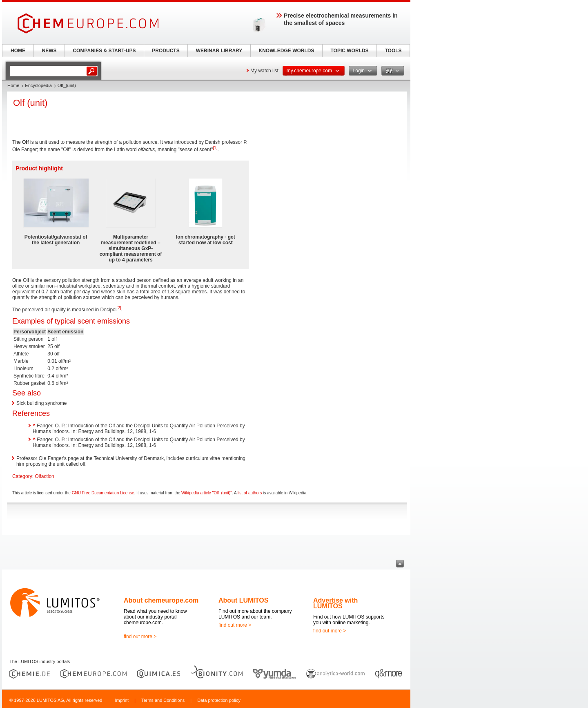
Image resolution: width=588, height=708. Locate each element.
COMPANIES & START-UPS (104, 51)
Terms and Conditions (163, 700)
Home (13, 85)
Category (22, 476)
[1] (215, 148)
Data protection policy (219, 700)
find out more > (140, 637)
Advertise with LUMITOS (335, 603)
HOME (18, 51)
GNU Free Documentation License (103, 493)
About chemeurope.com (161, 600)
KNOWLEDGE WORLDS (287, 51)
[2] (119, 308)
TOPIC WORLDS (349, 51)
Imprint (122, 700)
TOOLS (393, 51)
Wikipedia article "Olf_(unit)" (207, 493)
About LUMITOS (243, 600)
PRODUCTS (166, 51)
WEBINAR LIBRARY (219, 51)
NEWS (49, 51)
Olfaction (44, 476)
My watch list (264, 71)
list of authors (250, 493)
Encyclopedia (38, 85)
